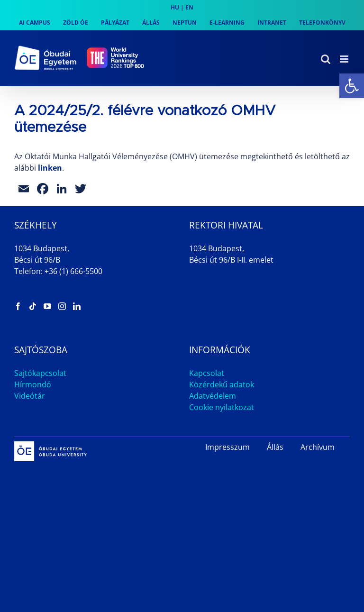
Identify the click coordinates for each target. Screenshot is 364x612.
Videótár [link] (30, 396)
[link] (352, 86)
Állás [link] (275, 447)
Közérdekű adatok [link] (222, 384)
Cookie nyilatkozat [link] (222, 407)
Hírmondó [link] (33, 384)
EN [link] (189, 7)
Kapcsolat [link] (207, 373)
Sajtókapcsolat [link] (40, 373)
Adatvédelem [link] (213, 396)
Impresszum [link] (227, 447)
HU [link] (175, 7)
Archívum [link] (318, 447)
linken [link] (50, 168)
